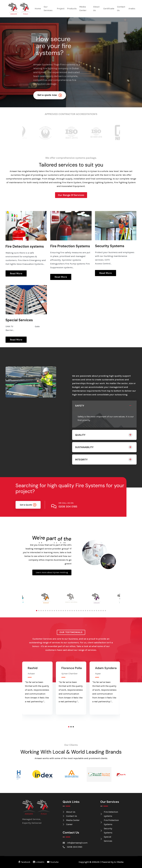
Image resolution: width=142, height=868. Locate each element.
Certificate (109, 9)
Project (61, 9)
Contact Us (121, 9)
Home (38, 9)
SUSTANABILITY (84, 447)
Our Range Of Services (71, 195)
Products (72, 9)
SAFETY (80, 406)
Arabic (132, 9)
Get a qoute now (50, 95)
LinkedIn (39, 862)
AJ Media (119, 862)
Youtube (53, 862)
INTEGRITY (81, 460)
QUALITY (80, 435)
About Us (96, 9)
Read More (16, 273)
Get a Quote (28, 505)
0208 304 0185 (68, 507)
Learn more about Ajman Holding (52, 572)
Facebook (24, 862)
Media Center (83, 9)
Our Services (48, 9)
